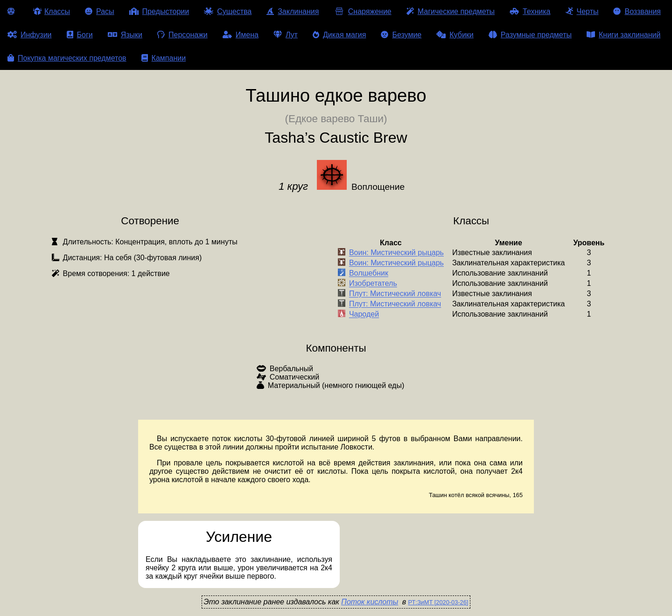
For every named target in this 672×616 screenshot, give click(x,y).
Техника (530, 11)
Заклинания (293, 11)
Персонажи (182, 35)
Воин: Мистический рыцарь (396, 253)
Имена (241, 35)
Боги (80, 35)
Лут (286, 35)
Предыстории (159, 11)
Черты (582, 11)
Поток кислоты (370, 602)
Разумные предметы (530, 35)
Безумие (401, 35)
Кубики (455, 35)
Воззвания (637, 11)
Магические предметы (451, 11)
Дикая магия (339, 35)
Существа (228, 11)
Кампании (164, 58)
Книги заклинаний (623, 35)
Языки (125, 35)
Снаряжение (362, 11)
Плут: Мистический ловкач (395, 294)
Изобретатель (373, 284)
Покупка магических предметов (67, 58)
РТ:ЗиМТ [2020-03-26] (438, 602)
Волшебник (369, 273)
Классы (52, 11)
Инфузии (30, 35)
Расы (100, 11)
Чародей (364, 315)
